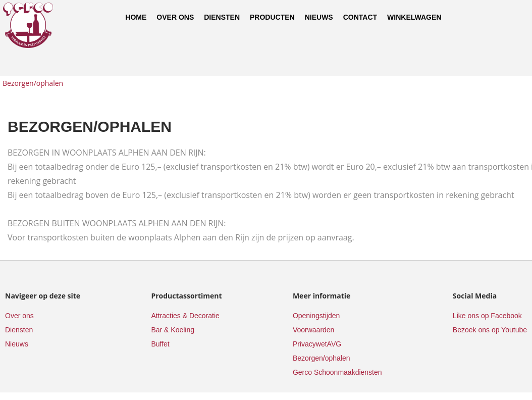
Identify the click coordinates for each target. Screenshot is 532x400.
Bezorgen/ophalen (33, 83)
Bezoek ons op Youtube (490, 330)
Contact (360, 17)
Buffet (160, 344)
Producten (272, 17)
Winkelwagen (414, 17)
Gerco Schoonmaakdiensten (337, 372)
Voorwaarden (314, 330)
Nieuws (319, 17)
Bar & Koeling (173, 330)
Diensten (222, 17)
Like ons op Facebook (487, 316)
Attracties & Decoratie (185, 316)
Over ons (175, 17)
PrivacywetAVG (317, 344)
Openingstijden (316, 316)
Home (136, 17)
